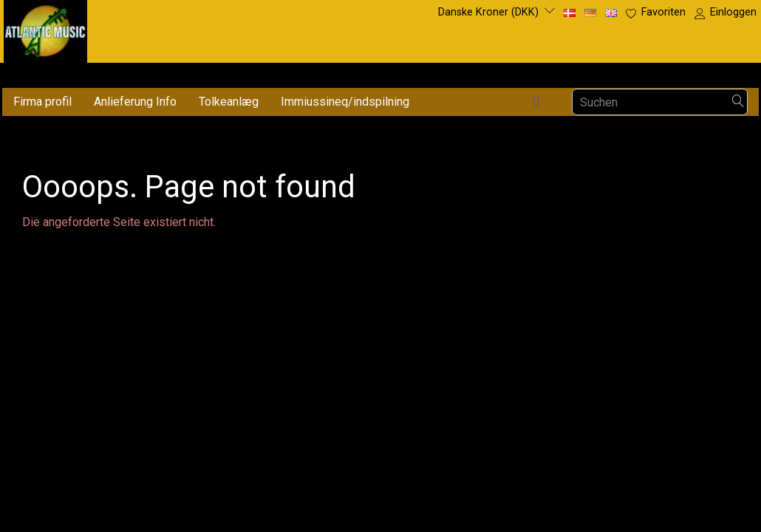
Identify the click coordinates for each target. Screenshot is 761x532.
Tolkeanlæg (229, 102)
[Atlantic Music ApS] (45, 28)
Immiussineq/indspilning (345, 102)
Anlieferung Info (135, 102)
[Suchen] (738, 102)
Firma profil (42, 102)
